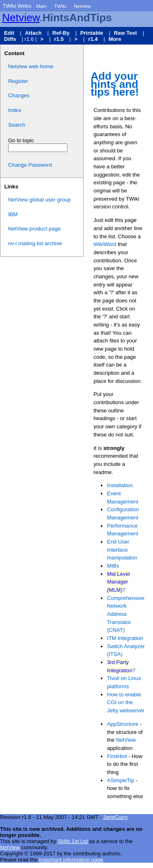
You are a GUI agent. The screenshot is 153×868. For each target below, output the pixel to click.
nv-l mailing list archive (35, 243)
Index (15, 110)
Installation (120, 485)
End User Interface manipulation (122, 550)
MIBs (113, 566)
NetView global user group (40, 200)
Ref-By (61, 33)
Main (41, 6)
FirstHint (117, 756)
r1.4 (93, 39)
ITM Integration (125, 638)
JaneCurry (115, 817)
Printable (92, 33)
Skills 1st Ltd (73, 841)
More (115, 39)
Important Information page (71, 860)
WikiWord (105, 244)
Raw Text (125, 33)
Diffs (10, 39)
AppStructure (123, 724)
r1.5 (59, 39)
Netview (82, 6)
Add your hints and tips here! (115, 84)
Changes (19, 95)
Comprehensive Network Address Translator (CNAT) (126, 614)
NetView (126, 740)
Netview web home (31, 66)
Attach (33, 33)
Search (17, 125)
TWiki (60, 6)
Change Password (30, 165)
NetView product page (34, 229)
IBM (13, 214)
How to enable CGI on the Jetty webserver (126, 702)
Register (18, 81)
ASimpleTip (121, 780)
